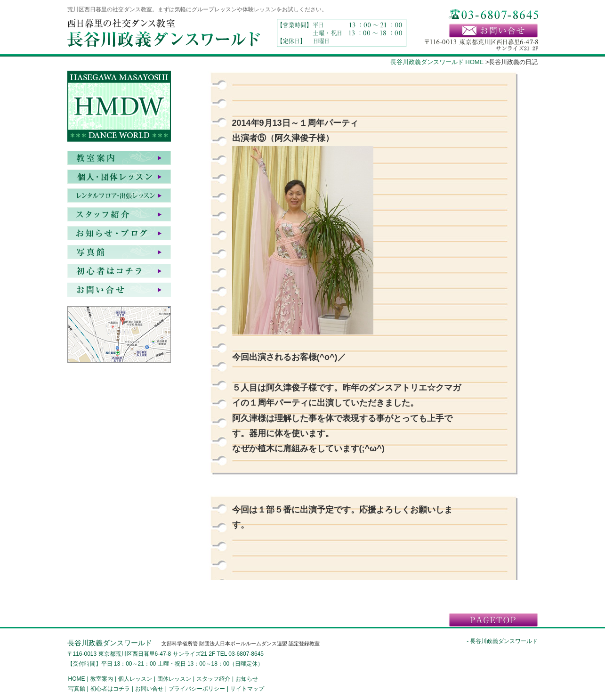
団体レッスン (174, 679)
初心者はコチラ (119, 271)
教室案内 (119, 158)
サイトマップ (247, 689)
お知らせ (119, 233)
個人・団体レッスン (119, 177)
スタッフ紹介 (119, 214)
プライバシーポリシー (197, 689)
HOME (77, 679)
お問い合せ (119, 290)
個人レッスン (135, 679)
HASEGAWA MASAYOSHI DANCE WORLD (119, 108)
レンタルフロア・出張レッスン (119, 195)
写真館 (119, 252)
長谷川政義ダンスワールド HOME (437, 62)
